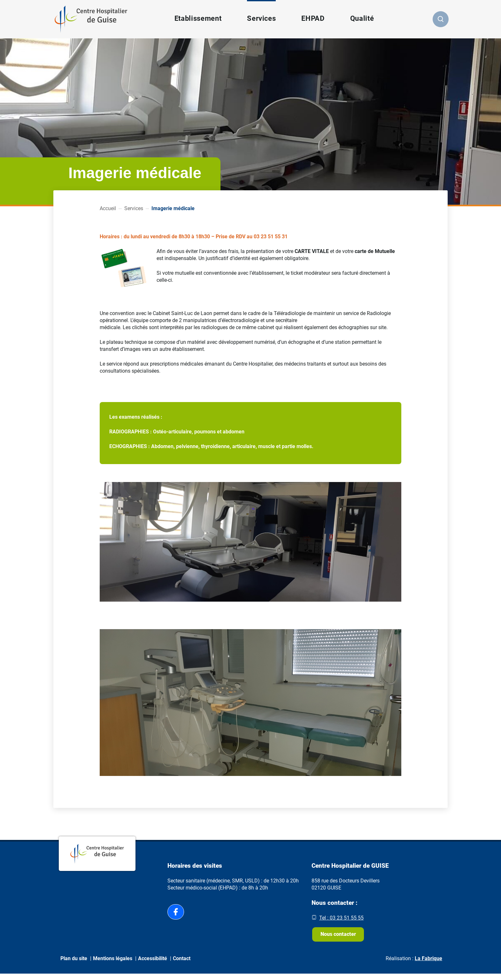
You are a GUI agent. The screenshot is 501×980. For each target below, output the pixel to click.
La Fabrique (428, 964)
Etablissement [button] (197, 18)
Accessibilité (153, 964)
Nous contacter (340, 937)
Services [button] (261, 18)
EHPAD (312, 18)
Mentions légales (113, 964)
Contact (182, 964)
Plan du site (74, 964)
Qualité (362, 18)
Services (134, 208)
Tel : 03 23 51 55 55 (341, 918)
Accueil (108, 208)
